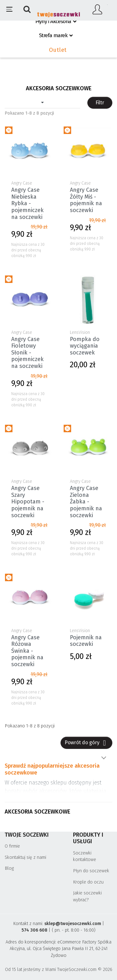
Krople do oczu (88, 882)
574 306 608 (34, 930)
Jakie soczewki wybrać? (87, 896)
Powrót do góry (86, 743)
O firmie (12, 846)
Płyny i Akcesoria (53, 21)
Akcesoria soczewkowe (37, 812)
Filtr (100, 103)
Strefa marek (53, 35)
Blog (9, 868)
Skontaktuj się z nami (25, 857)
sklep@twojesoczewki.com (73, 924)
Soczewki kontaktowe (85, 856)
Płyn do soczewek (91, 871)
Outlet (58, 50)
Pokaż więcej (104, 758)
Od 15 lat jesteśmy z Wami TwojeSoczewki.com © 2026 (59, 970)
